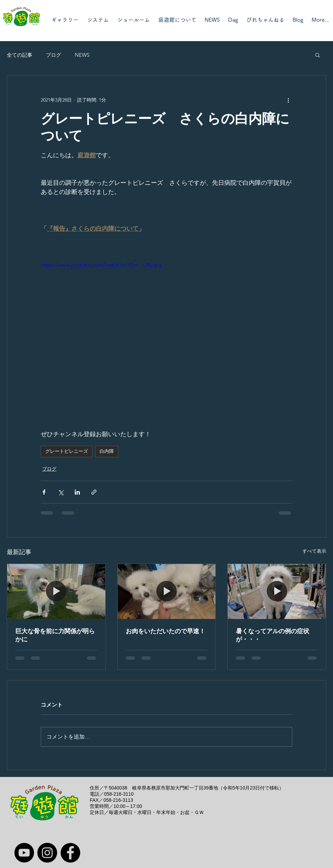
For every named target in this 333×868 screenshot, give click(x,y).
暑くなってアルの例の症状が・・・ (273, 635)
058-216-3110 (119, 794)
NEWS (82, 55)
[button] (318, 55)
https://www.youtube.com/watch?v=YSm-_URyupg (101, 265)
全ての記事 (20, 55)
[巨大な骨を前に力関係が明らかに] (56, 591)
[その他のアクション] (288, 100)
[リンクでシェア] (94, 492)
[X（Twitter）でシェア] (61, 492)
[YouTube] (24, 853)
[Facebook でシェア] (44, 492)
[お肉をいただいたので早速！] (167, 591)
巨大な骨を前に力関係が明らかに (55, 635)
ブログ (54, 55)
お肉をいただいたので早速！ (165, 631)
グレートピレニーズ (67, 451)
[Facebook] (70, 853)
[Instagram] (47, 853)
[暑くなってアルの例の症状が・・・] (277, 591)
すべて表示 (314, 551)
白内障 (107, 451)
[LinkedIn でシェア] (77, 492)
